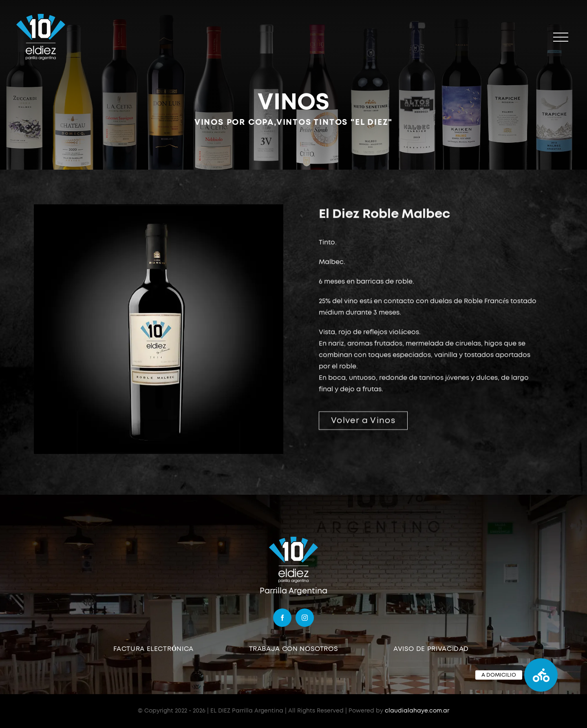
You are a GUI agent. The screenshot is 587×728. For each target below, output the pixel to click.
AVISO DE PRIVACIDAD (431, 649)
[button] (541, 675)
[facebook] (282, 618)
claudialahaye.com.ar (417, 711)
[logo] (293, 539)
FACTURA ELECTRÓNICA (153, 649)
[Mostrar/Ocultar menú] (561, 37)
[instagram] (305, 618)
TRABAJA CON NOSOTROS (294, 649)
